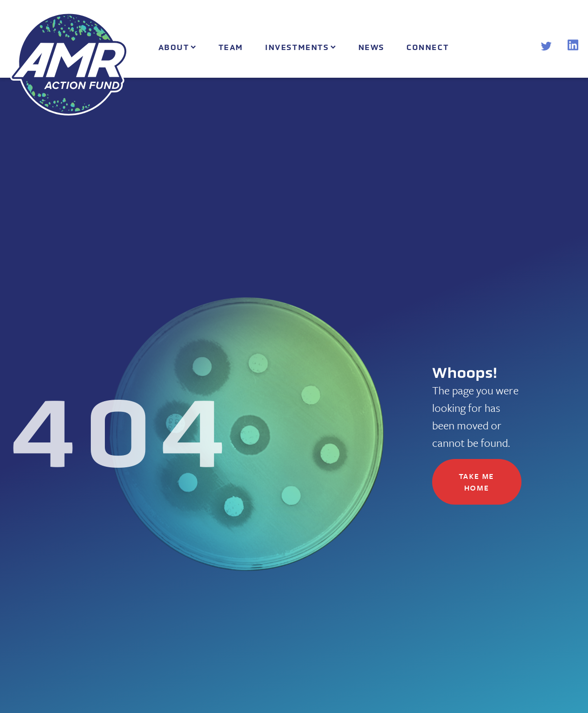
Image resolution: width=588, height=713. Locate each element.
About (174, 47)
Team (231, 47)
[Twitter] (546, 47)
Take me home (477, 482)
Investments (297, 47)
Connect (428, 47)
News (371, 47)
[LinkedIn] (573, 47)
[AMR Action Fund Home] (69, 64)
